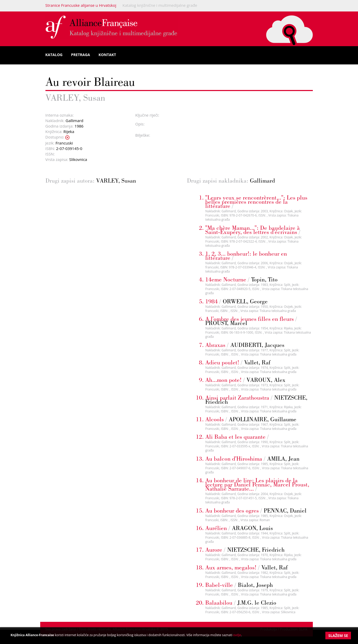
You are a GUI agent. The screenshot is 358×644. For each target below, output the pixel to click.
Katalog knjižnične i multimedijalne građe (160, 5)
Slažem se (338, 636)
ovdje (237, 635)
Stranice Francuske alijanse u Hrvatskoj (81, 5)
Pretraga (81, 55)
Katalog (54, 55)
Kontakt (107, 55)
